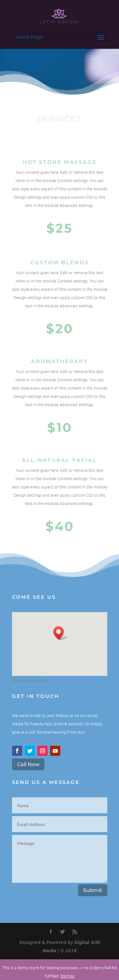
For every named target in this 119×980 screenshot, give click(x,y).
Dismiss (68, 976)
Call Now (28, 764)
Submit (93, 890)
